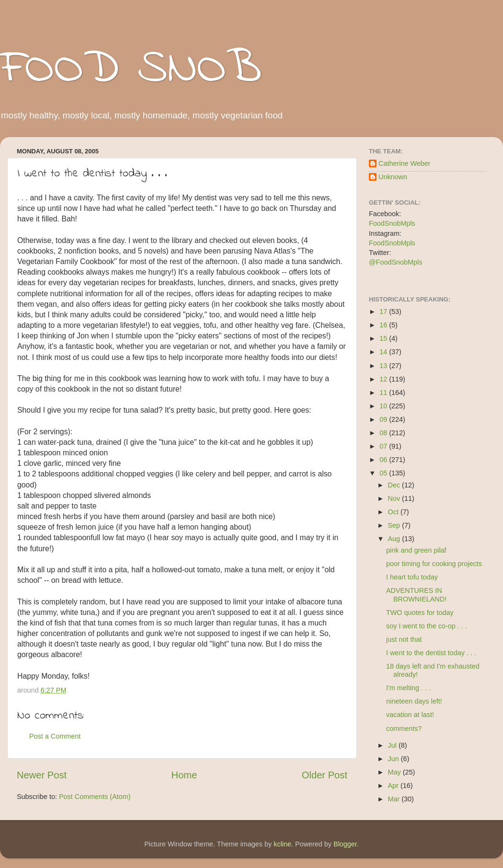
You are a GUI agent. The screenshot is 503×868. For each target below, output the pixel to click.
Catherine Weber (405, 163)
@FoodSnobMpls (395, 262)
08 (384, 433)
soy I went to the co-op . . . (427, 626)
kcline (282, 844)
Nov (395, 498)
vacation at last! (410, 715)
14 (384, 352)
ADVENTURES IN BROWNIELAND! (416, 595)
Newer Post (42, 775)
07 (384, 446)
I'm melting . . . (408, 688)
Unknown (393, 177)
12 (384, 379)
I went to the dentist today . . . (431, 653)
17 (384, 312)
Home (184, 775)
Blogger (345, 844)
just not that (404, 639)
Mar (395, 799)
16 (384, 325)
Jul (393, 745)
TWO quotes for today (420, 613)
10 (384, 406)
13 (384, 366)
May (395, 772)
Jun (394, 759)
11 (384, 393)
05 (384, 473)
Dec (395, 485)
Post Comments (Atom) (95, 797)
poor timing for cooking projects (434, 564)
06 (384, 460)
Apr (394, 786)
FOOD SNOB (131, 69)
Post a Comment (55, 736)
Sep (395, 525)
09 (384, 419)
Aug (395, 539)
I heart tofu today (412, 577)
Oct (394, 512)
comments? (404, 729)
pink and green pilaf (416, 550)
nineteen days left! (414, 701)
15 (384, 338)
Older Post (325, 775)
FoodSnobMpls (392, 223)
